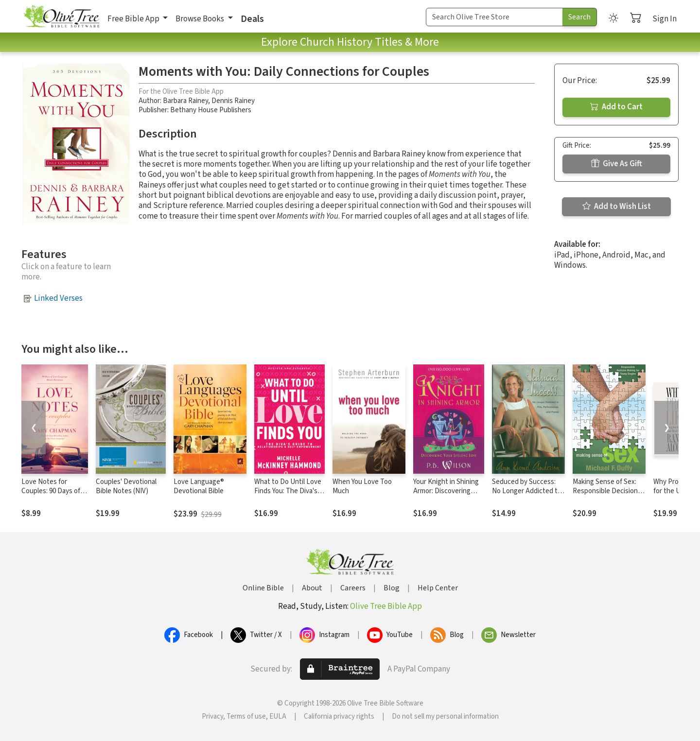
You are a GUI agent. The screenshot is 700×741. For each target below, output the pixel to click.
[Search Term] (494, 17)
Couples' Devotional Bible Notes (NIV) (126, 486)
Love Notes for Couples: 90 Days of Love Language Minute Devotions (51, 496)
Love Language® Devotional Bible (199, 486)
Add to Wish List (617, 207)
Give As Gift (617, 164)
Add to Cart (616, 107)
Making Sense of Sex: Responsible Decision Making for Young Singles (605, 496)
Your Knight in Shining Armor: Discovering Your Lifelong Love (446, 491)
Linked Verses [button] (58, 298)
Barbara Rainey (185, 101)
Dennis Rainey (233, 101)
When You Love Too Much (362, 486)
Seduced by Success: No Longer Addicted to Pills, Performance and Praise (527, 496)
